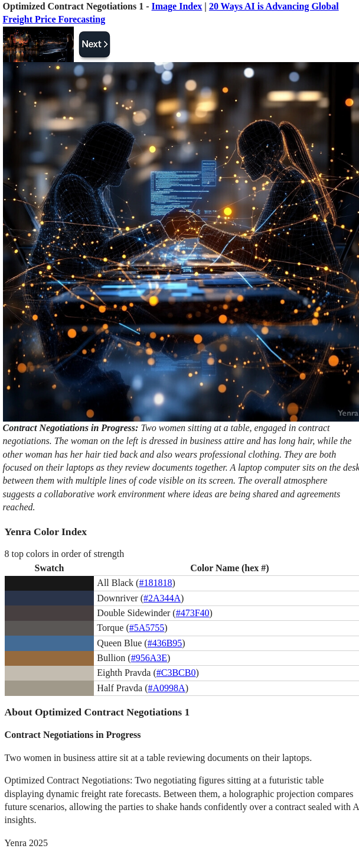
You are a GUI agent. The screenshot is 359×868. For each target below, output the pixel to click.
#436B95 (165, 643)
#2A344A (162, 598)
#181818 (155, 583)
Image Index (177, 6)
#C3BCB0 (176, 673)
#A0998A (167, 688)
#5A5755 (147, 628)
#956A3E (149, 658)
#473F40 (193, 613)
